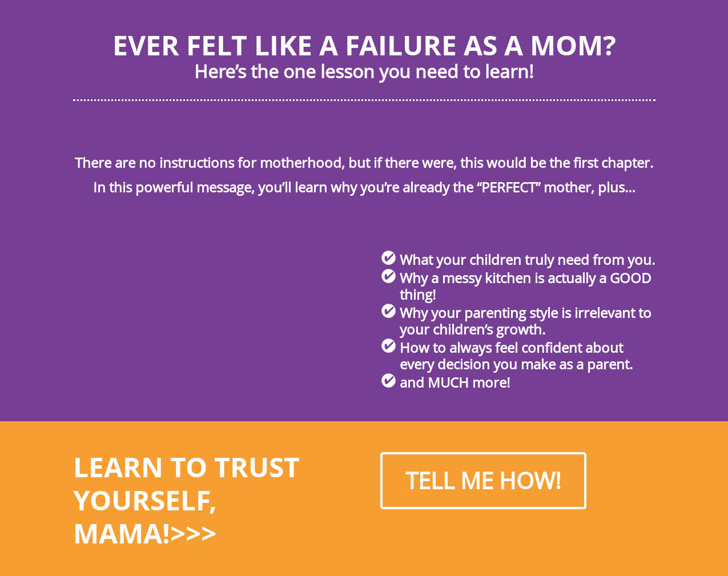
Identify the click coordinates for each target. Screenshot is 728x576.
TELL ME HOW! (483, 480)
